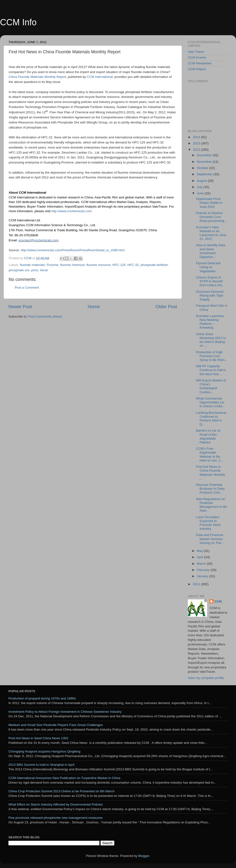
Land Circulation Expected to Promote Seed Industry (208, 523)
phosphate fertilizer (154, 265)
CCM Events (197, 58)
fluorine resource (99, 265)
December (205, 155)
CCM (218, 601)
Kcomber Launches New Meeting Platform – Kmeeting (210, 322)
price (35, 270)
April (200, 557)
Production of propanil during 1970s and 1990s (42, 698)
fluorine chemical (72, 265)
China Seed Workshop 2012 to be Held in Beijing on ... (211, 340)
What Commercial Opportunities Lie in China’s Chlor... (211, 402)
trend (44, 270)
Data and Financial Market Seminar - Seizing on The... (210, 539)
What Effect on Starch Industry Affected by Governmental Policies (56, 804)
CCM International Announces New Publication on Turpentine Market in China (64, 778)
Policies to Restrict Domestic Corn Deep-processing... (211, 217)
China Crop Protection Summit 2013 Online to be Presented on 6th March (62, 791)
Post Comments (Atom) (45, 316)
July (200, 187)
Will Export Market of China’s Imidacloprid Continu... (211, 386)
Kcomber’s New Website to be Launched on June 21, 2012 (211, 233)
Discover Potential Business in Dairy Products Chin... (210, 489)
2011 (197, 584)
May (200, 551)
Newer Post (20, 307)
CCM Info (18, 22)
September (205, 174)
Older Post (166, 307)
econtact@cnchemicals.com (39, 240)
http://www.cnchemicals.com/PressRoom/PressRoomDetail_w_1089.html (73, 250)
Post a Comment (27, 288)
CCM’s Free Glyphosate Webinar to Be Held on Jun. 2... (210, 454)
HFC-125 (119, 265)
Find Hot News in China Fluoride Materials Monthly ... (211, 473)
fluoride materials (32, 265)
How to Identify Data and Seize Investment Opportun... (211, 251)
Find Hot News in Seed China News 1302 (38, 738)
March (202, 564)
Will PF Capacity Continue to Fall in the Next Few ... (211, 370)
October (203, 168)
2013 (197, 143)
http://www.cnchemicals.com (71, 211)
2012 (197, 150)
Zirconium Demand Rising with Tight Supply (210, 295)
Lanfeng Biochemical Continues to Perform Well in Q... (211, 419)
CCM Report (197, 69)
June (201, 193)
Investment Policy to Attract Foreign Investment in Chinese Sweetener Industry (65, 712)
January (203, 576)
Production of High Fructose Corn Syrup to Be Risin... (212, 356)
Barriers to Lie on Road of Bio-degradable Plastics (208, 436)
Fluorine (53, 265)
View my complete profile (206, 678)
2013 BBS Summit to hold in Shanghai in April (41, 765)
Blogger (144, 856)
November (205, 162)
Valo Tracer (196, 52)
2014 (197, 137)
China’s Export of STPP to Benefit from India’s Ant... (210, 281)
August (202, 181)
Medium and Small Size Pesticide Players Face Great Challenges (56, 725)
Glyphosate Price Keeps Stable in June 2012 (209, 203)
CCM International (100, 77)
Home (94, 307)
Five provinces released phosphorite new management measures (56, 818)
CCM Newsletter (200, 63)
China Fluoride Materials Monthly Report (37, 77)
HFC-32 (133, 265)
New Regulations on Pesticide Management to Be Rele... (212, 505)
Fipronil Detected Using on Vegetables (208, 267)
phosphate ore (19, 270)
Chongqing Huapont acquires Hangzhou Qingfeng (44, 751)
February (204, 570)
